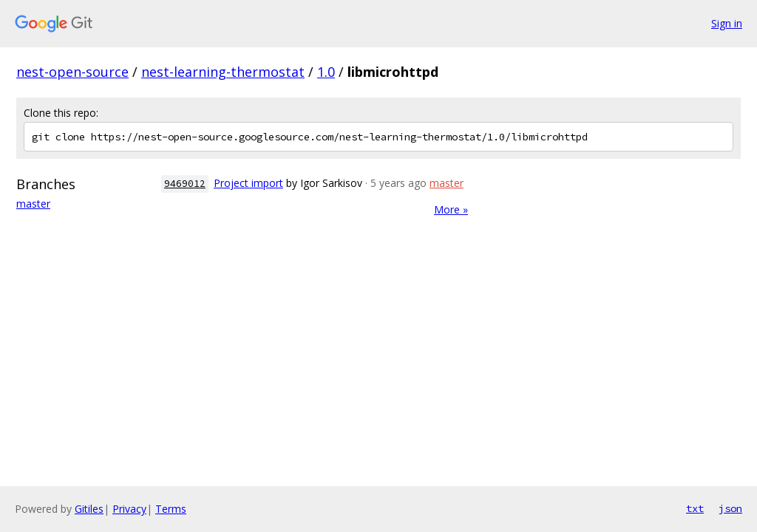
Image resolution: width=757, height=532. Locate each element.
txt (695, 508)
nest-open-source (72, 72)
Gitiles (89, 509)
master (33, 204)
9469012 (185, 184)
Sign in (727, 23)
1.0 (326, 72)
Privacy (129, 509)
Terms (171, 509)
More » (451, 209)
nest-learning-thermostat (223, 72)
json (730, 508)
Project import (248, 183)
